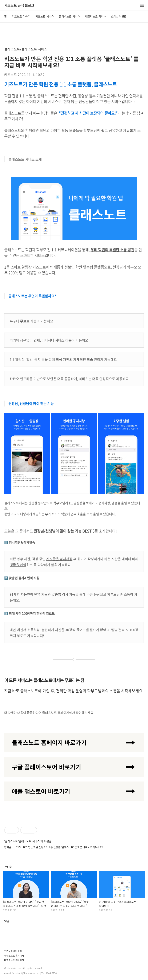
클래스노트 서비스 (69, 16)
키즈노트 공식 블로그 (19, 5)
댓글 (7, 921)
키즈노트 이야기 (21, 16)
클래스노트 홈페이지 (14, 956)
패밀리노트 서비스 (96, 16)
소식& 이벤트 (119, 16)
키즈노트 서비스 (45, 16)
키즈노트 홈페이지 (13, 951)
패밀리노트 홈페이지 (14, 960)
